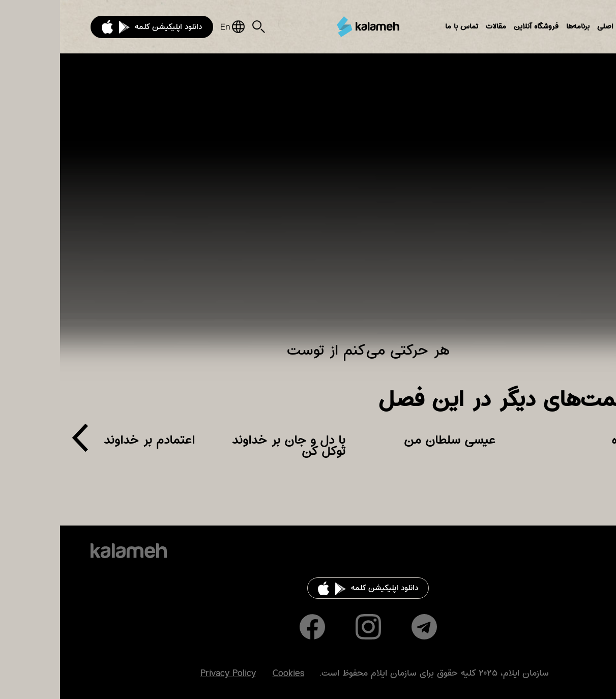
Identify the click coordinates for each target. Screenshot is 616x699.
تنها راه (568, 440)
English (173, 27)
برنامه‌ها (518, 26)
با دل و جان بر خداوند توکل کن (229, 446)
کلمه (308, 27)
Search (199, 27)
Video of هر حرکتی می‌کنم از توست (308, 204)
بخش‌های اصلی (561, 26)
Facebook (252, 627)
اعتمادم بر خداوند (89, 440)
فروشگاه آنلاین (476, 26)
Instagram (308, 627)
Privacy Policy (168, 674)
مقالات (436, 26)
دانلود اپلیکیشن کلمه (108, 27)
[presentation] (20, 442)
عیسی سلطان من (390, 440)
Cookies (228, 674)
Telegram (364, 627)
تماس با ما (402, 26)
